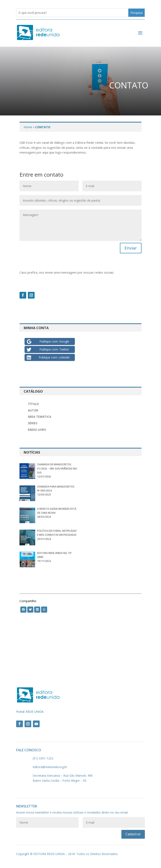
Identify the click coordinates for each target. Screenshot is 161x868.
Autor (33, 410)
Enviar (131, 248)
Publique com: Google (47, 342)
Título (33, 404)
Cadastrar (133, 834)
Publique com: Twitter (47, 349)
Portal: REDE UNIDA (30, 712)
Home (28, 127)
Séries (33, 423)
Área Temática (40, 417)
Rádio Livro (37, 430)
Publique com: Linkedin (48, 357)
